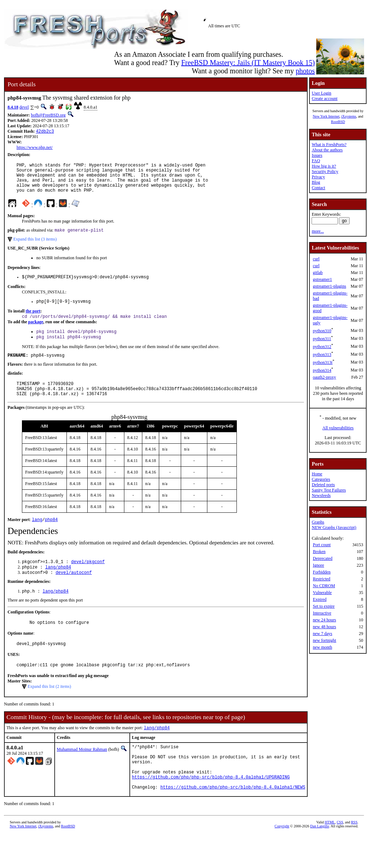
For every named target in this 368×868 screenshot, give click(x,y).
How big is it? (324, 166)
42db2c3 (45, 132)
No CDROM (324, 586)
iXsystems (349, 116)
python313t (323, 362)
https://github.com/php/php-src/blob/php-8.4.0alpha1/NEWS (233, 821)
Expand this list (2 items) (49, 710)
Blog (316, 182)
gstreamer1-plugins (329, 286)
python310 (322, 331)
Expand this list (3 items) (35, 247)
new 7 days (322, 634)
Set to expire (324, 606)
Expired (319, 599)
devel (24, 107)
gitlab (318, 273)
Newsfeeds (321, 495)
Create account (325, 99)
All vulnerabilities (338, 428)
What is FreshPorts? (329, 145)
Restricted (321, 579)
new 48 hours (324, 627)
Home (317, 474)
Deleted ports (323, 485)
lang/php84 (58, 586)
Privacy (318, 177)
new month (322, 647)
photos (305, 71)
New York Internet (326, 116)
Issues (317, 155)
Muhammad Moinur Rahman (82, 773)
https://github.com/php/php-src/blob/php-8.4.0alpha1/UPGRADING (211, 808)
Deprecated (323, 558)
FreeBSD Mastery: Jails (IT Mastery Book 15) (248, 63)
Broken (319, 552)
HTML (330, 856)
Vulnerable (322, 593)
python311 (322, 339)
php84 (51, 537)
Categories (321, 479)
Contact (318, 188)
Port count (322, 545)
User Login (321, 93)
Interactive (322, 613)
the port (33, 321)
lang (37, 537)
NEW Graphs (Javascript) (334, 527)
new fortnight (324, 640)
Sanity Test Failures (329, 490)
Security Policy (325, 172)
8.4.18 (13, 107)
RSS (354, 856)
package (36, 333)
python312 (322, 347)
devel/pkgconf (88, 579)
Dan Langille (319, 860)
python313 (322, 355)
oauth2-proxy (324, 377)
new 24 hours (324, 620)
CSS (340, 856)
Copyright (282, 860)
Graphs (318, 522)
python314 (322, 370)
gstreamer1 (322, 279)
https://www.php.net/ (35, 148)
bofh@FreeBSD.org (48, 115)
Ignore (318, 565)
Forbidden (321, 572)
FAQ (316, 161)
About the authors (327, 150)
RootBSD (338, 122)
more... (318, 231)
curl (316, 259)
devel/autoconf (74, 592)
